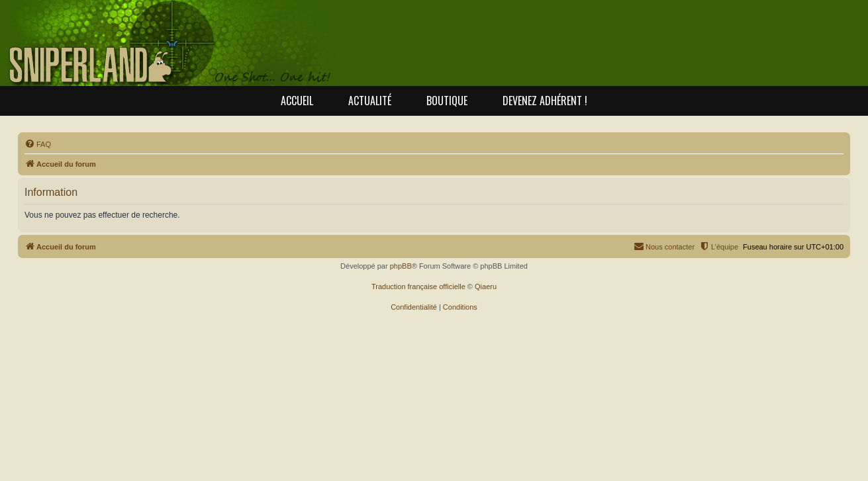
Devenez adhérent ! (545, 101)
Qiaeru (486, 286)
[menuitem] (38, 144)
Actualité (370, 101)
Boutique (447, 101)
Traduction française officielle (418, 286)
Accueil (297, 101)
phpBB (401, 266)
